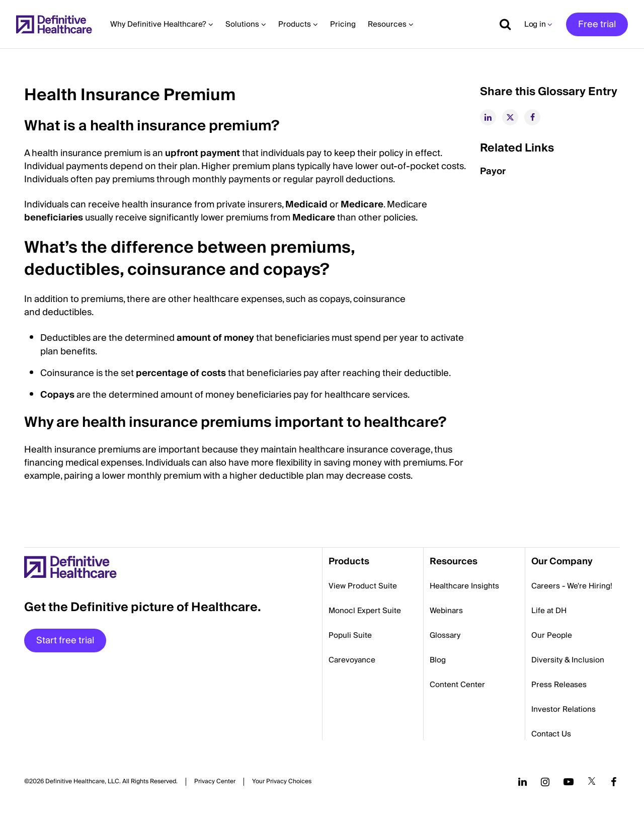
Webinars (446, 611)
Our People (552, 635)
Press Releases (559, 685)
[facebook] (532, 117)
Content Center (457, 685)
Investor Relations (563, 709)
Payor (493, 171)
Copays (57, 395)
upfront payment (203, 153)
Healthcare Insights (464, 586)
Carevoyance (352, 660)
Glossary (445, 635)
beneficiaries (54, 218)
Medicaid (306, 205)
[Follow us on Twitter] (592, 782)
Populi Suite (350, 635)
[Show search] (502, 24)
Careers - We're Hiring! (572, 586)
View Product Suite (363, 586)
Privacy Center (215, 782)
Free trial (597, 24)
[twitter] (510, 117)
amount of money (215, 338)
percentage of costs (181, 373)
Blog (438, 660)
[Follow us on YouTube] (569, 782)
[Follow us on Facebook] (614, 782)
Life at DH (549, 611)
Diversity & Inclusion (568, 660)
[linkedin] (488, 117)
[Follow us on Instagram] (545, 782)
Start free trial (65, 641)
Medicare (362, 205)
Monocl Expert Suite (365, 611)
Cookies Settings (282, 781)
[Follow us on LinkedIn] (522, 782)
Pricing (343, 24)
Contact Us (551, 734)
